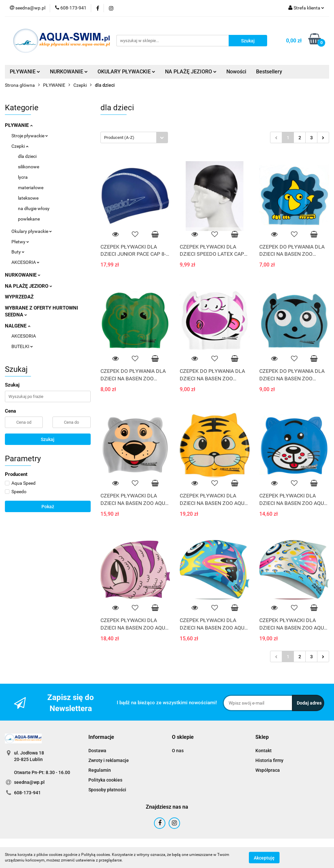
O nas (178, 751)
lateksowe (28, 198)
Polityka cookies (105, 780)
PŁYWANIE (25, 72)
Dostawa (97, 751)
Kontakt (264, 751)
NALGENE (18, 326)
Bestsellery (269, 72)
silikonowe (29, 167)
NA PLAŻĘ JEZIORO (191, 72)
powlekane (29, 219)
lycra (23, 177)
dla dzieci (27, 156)
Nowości (236, 72)
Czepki (20, 146)
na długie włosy (34, 208)
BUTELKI (22, 346)
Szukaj (48, 439)
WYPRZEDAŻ (19, 297)
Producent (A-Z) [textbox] (119, 137)
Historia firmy (269, 760)
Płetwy (20, 242)
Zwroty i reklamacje (109, 760)
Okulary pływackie (32, 231)
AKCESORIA (25, 262)
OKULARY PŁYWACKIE (126, 72)
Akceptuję (264, 858)
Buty (18, 252)
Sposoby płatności (107, 790)
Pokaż (48, 507)
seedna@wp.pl (29, 782)
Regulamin (100, 770)
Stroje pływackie (30, 136)
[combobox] (134, 137)
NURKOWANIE (69, 72)
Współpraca (268, 770)
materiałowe (31, 188)
